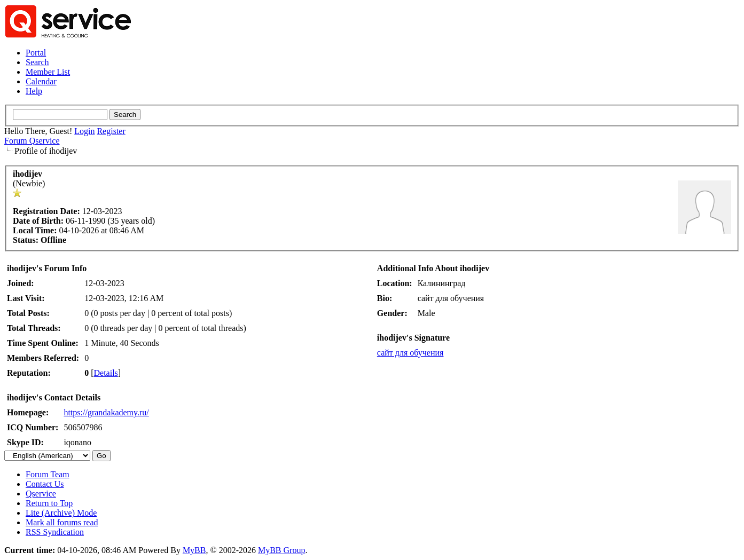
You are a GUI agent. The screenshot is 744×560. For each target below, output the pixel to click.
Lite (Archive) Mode (61, 513)
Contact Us (45, 484)
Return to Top (49, 503)
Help (34, 91)
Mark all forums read (62, 522)
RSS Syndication (55, 532)
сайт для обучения (410, 353)
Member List (48, 72)
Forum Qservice (32, 141)
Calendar (41, 81)
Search (37, 62)
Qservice (41, 494)
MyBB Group (281, 550)
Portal (36, 53)
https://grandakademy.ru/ (106, 412)
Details (106, 373)
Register (111, 131)
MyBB (194, 550)
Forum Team (48, 474)
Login (84, 131)
